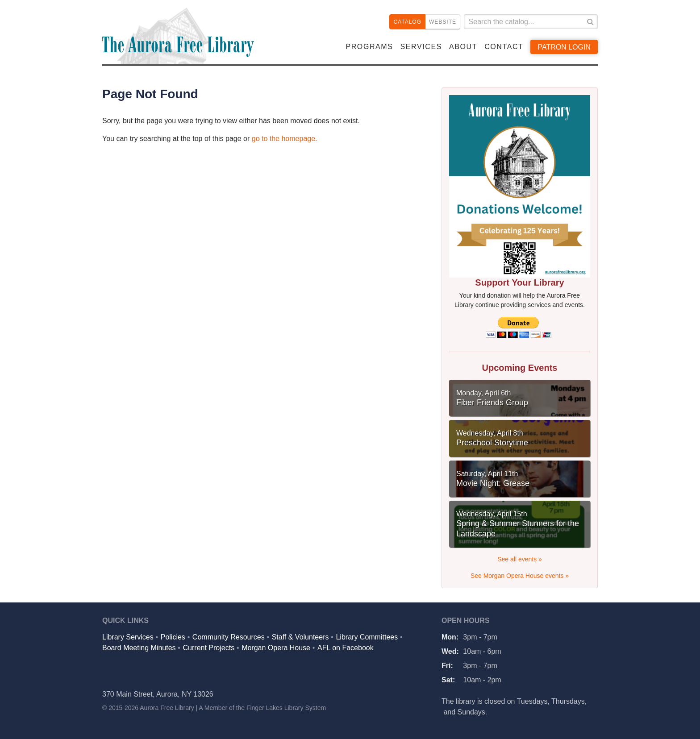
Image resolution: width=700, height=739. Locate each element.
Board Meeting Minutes (139, 648)
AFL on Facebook (346, 648)
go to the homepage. (285, 139)
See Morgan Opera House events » (520, 576)
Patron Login (564, 47)
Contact (504, 47)
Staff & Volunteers (300, 637)
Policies (173, 637)
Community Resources (229, 637)
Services (421, 47)
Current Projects (209, 648)
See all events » (520, 559)
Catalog (407, 22)
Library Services (128, 637)
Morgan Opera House (276, 648)
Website (443, 22)
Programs (369, 47)
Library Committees (367, 637)
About (463, 47)
